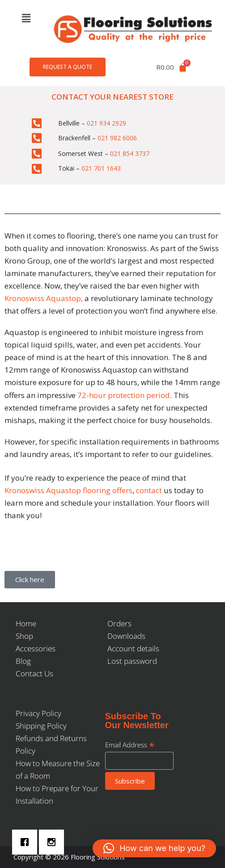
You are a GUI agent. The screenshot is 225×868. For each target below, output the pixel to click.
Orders (119, 623)
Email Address (130, 745)
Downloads (126, 636)
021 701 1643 (101, 168)
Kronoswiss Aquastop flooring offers (68, 490)
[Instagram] (54, 842)
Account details (133, 648)
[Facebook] (27, 842)
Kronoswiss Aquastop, (44, 298)
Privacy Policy (38, 713)
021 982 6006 (117, 138)
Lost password (132, 661)
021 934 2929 (106, 123)
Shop (24, 636)
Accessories (36, 648)
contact (149, 490)
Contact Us (34, 673)
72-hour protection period (123, 395)
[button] (26, 18)
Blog (23, 661)
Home (26, 623)
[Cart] (172, 67)
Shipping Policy (41, 726)
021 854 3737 (130, 153)
